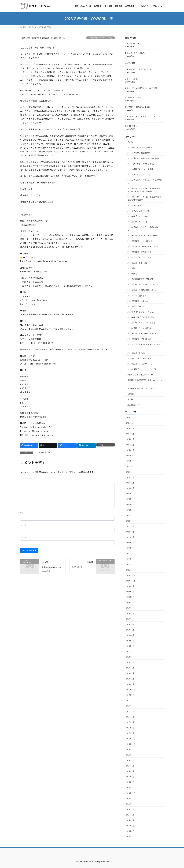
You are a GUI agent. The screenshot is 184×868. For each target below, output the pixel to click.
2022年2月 (130, 543)
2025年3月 (130, 445)
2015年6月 (130, 815)
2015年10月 (130, 793)
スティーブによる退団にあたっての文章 (141, 88)
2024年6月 (130, 466)
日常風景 (131, 394)
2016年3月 (130, 771)
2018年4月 (130, 668)
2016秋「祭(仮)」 (135, 205)
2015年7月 (130, 809)
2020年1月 (130, 602)
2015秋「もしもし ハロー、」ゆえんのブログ (145, 181)
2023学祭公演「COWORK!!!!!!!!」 (101, 38)
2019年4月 (130, 635)
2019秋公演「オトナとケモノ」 (140, 257)
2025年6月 (130, 434)
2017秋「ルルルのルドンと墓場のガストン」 (144, 229)
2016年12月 (130, 739)
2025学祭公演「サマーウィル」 (140, 358)
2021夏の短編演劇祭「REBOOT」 (141, 279)
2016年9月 (130, 749)
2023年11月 (130, 494)
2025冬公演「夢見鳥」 (137, 353)
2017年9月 (130, 695)
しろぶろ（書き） (132, 79)
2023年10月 (130, 499)
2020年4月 (130, 592)
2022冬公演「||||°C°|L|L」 (138, 295)
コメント (26, 479)
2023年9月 (130, 505)
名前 (22, 513)
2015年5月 (130, 820)
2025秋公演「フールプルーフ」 (140, 364)
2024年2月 (130, 483)
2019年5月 (130, 630)
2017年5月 (130, 711)
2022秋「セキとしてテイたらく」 (141, 312)
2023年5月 (130, 515)
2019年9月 (130, 613)
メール (23, 525)
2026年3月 (130, 417)
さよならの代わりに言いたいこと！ (139, 69)
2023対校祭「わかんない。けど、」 (142, 323)
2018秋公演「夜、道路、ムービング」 (143, 246)
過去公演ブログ (134, 405)
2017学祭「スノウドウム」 (139, 216)
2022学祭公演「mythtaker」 (139, 301)
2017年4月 (130, 717)
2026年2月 (130, 423)
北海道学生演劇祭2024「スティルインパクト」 (145, 382)
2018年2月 (130, 679)
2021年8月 (130, 570)
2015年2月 (130, 836)
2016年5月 (130, 760)
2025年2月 (130, 450)
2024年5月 (130, 472)
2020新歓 (131, 268)
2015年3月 (130, 831)
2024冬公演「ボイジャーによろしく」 (143, 333)
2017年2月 (130, 728)
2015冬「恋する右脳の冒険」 (139, 153)
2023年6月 (130, 510)
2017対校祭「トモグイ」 (138, 222)
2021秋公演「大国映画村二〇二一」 (142, 290)
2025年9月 (130, 428)
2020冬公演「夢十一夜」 (138, 263)
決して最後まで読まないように (137, 107)
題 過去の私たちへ (133, 97)
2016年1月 (130, 782)
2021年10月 (130, 559)
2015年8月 (130, 804)
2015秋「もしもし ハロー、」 (139, 175)
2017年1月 (130, 733)
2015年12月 (130, 787)
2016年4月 (130, 766)
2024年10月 (130, 456)
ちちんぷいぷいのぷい (52, 567)
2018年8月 (130, 651)
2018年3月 (130, 673)
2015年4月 (130, 826)
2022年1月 (130, 548)
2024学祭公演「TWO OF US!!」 (140, 339)
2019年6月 (130, 624)
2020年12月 (130, 575)
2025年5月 (130, 439)
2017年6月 (130, 706)
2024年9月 (130, 461)
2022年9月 (130, 526)
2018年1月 (130, 684)
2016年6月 (130, 755)
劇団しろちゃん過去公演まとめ (140, 375)
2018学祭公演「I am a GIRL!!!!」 (141, 241)
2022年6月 (130, 532)
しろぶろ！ (130, 142)
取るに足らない (131, 126)
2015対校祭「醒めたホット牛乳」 (141, 169)
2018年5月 (130, 662)
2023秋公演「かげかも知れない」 (141, 328)
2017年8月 (130, 700)
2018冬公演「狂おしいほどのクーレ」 (143, 235)
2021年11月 (130, 553)
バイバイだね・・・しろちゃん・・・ (140, 116)
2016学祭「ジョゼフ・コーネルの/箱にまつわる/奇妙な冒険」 (144, 198)
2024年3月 (130, 477)
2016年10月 (130, 744)
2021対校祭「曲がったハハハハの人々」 (144, 284)
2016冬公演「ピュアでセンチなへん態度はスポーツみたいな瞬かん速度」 (145, 190)
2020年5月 (130, 586)
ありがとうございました (135, 53)
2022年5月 (130, 537)
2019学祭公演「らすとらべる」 (140, 252)
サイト (23, 537)
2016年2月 (130, 777)
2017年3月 (130, 722)
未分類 (130, 399)
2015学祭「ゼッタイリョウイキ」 (141, 164)
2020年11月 (130, 581)
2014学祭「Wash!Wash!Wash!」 (141, 147)
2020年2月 (130, 597)
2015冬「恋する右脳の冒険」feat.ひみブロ (145, 158)
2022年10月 (130, 521)
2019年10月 (130, 608)
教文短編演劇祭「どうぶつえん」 (141, 388)
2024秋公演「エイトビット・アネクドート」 (144, 346)
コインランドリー (132, 43)
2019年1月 (130, 641)
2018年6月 (130, 657)
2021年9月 (130, 564)
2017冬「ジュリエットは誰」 (139, 211)
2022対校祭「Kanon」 (137, 306)
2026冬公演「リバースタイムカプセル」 (144, 369)
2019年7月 (130, 619)
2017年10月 (130, 690)
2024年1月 (130, 488)
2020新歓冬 (132, 274)
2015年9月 (130, 798)
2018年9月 (130, 646)
